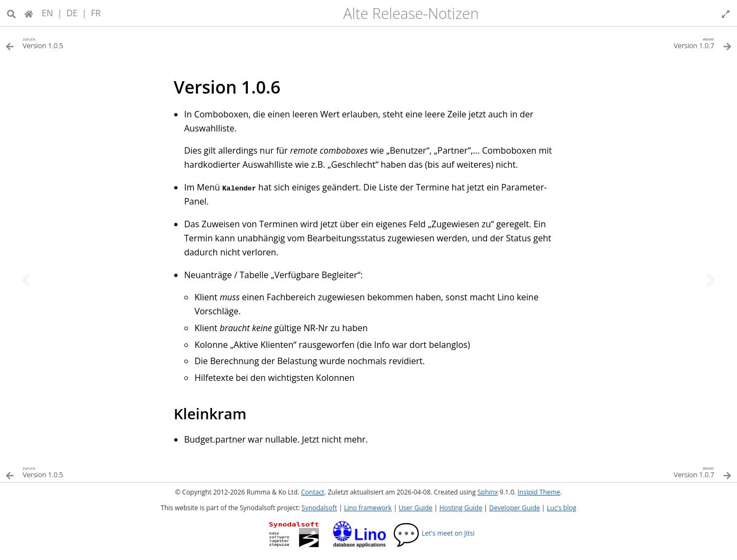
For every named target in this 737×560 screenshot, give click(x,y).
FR (96, 13)
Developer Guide (515, 508)
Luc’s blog (562, 508)
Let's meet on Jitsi (434, 533)
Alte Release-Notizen (411, 13)
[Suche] (11, 13)
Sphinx (488, 492)
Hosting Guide (461, 508)
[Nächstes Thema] (711, 280)
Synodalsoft (319, 508)
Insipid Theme (539, 492)
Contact (312, 492)
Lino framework (368, 508)
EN (47, 13)
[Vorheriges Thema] (26, 280)
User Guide (416, 508)
